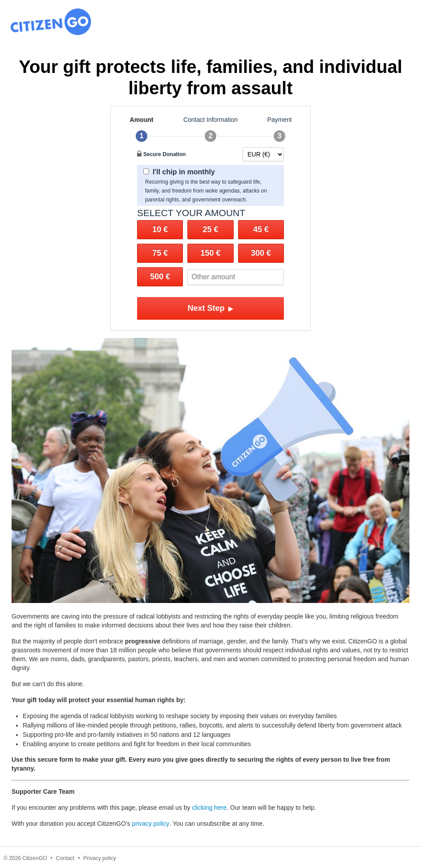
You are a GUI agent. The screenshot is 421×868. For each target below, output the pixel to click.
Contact (65, 858)
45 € (261, 229)
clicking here (209, 808)
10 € (160, 229)
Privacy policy (99, 858)
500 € (160, 277)
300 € (261, 253)
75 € (160, 253)
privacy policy (150, 824)
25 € (210, 229)
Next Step (210, 308)
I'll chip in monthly (179, 172)
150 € (210, 253)
